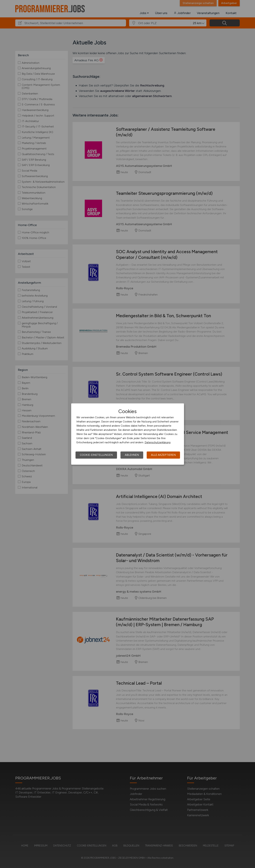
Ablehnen (132, 455)
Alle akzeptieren (163, 455)
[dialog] (128, 434)
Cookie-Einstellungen (96, 455)
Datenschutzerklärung (158, 442)
